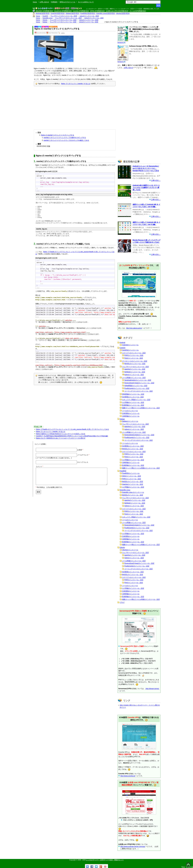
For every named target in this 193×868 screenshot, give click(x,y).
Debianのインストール (130, 421)
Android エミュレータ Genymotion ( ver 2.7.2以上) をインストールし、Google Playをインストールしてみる (146, 168)
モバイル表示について (86, 2)
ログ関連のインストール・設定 (133, 402)
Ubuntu (122, 547)
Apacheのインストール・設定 (133, 484)
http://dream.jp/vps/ (152, 689)
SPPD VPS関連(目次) (97, 11)
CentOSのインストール (130, 350)
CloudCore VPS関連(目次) (63, 11)
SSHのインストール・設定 (132, 476)
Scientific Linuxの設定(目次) (106, 13)
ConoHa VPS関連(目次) (81, 11)
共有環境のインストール (131, 413)
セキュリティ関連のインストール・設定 (136, 400)
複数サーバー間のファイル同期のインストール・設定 (141, 408)
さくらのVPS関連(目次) (138, 11)
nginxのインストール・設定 (134, 375)
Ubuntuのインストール (130, 550)
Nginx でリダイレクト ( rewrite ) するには (76, 84)
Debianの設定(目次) (73, 13)
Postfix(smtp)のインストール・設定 (137, 388)
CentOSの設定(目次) (58, 13)
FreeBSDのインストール (131, 473)
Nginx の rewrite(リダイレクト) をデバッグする (58, 135)
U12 (55, 27)
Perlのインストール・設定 (134, 358)
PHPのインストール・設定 (134, 355)
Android (123, 343)
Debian (122, 419)
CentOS (123, 348)
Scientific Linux (125, 490)
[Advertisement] (75, 107)
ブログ (122, 602)
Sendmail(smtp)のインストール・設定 (138, 380)
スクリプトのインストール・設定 (134, 353)
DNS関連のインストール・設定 (133, 394)
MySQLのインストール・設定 (135, 364)
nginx (63, 33)
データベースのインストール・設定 (135, 361)
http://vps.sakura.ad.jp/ (134, 328)
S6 (47, 27)
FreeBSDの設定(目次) (88, 13)
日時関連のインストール (131, 416)
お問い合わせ (44, 2)
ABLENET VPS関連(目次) (44, 11)
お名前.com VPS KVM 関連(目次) (117, 11)
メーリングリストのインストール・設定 (139, 391)
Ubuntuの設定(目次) (123, 13)
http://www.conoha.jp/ (128, 776)
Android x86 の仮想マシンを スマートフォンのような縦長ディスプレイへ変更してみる (146, 188)
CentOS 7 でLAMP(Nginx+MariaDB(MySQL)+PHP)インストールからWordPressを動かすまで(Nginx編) (72, 436)
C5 (36, 27)
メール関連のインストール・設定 (134, 378)
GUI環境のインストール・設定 (133, 397)
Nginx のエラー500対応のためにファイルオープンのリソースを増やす (61, 438)
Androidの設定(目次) (43, 13)
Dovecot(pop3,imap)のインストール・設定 (139, 383)
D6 (43, 27)
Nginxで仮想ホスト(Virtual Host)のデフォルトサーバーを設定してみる (61, 434)
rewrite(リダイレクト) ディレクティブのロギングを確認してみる (66, 140)
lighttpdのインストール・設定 (135, 372)
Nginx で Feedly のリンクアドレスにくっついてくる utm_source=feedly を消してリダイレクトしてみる (72, 429)
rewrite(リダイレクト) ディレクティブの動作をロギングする (65, 138)
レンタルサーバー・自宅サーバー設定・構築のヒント (105, 860)
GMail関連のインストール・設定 (136, 386)
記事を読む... (156, 180)
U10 (51, 27)
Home (35, 2)
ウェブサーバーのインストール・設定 (136, 367)
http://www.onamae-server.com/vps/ (133, 847)
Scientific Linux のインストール (133, 492)
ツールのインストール (130, 411)
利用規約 (54, 2)
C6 (40, 27)
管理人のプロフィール (67, 2)
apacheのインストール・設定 (135, 369)
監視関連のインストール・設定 (133, 405)
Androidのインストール (130, 345)
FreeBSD (123, 471)
